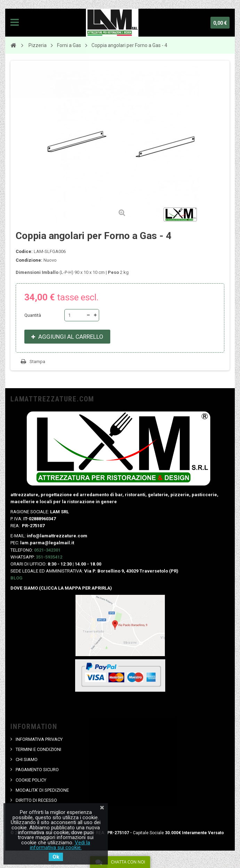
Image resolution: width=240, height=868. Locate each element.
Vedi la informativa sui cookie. (60, 845)
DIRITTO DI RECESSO (36, 800)
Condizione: (29, 260)
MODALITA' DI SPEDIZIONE (42, 790)
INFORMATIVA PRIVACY (39, 739)
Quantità (33, 315)
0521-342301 (47, 550)
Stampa (37, 362)
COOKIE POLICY (31, 780)
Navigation (15, 23)
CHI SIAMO (27, 759)
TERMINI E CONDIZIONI (38, 749)
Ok (56, 857)
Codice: (24, 251)
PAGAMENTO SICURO (37, 770)
